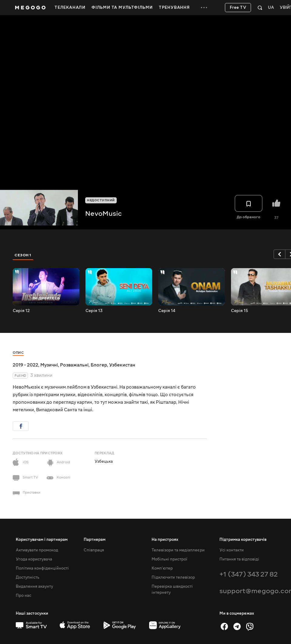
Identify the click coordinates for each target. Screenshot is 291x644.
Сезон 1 (23, 255)
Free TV (238, 8)
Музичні (49, 365)
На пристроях (165, 540)
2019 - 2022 (25, 365)
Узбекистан (122, 365)
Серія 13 (94, 311)
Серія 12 (21, 311)
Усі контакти (232, 550)
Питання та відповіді (239, 559)
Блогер (99, 365)
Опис (18, 353)
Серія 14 (167, 311)
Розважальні (74, 365)
